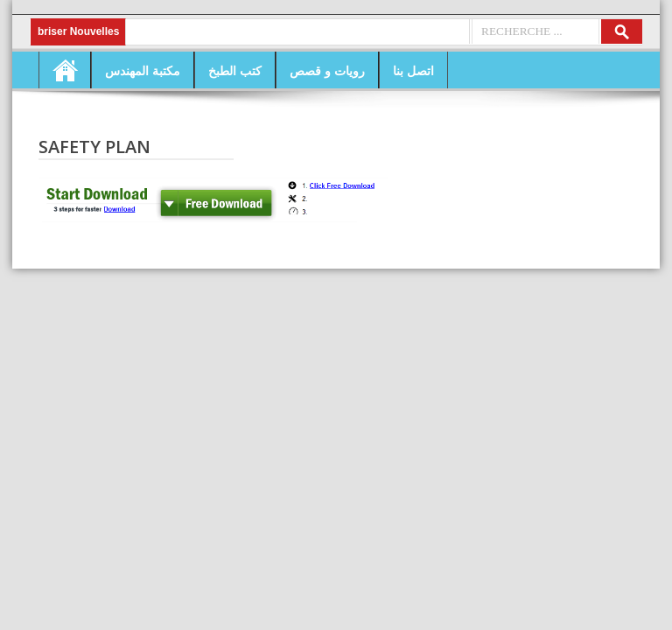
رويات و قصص (327, 70)
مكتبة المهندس (143, 70)
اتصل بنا (413, 70)
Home (65, 70)
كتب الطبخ (235, 70)
